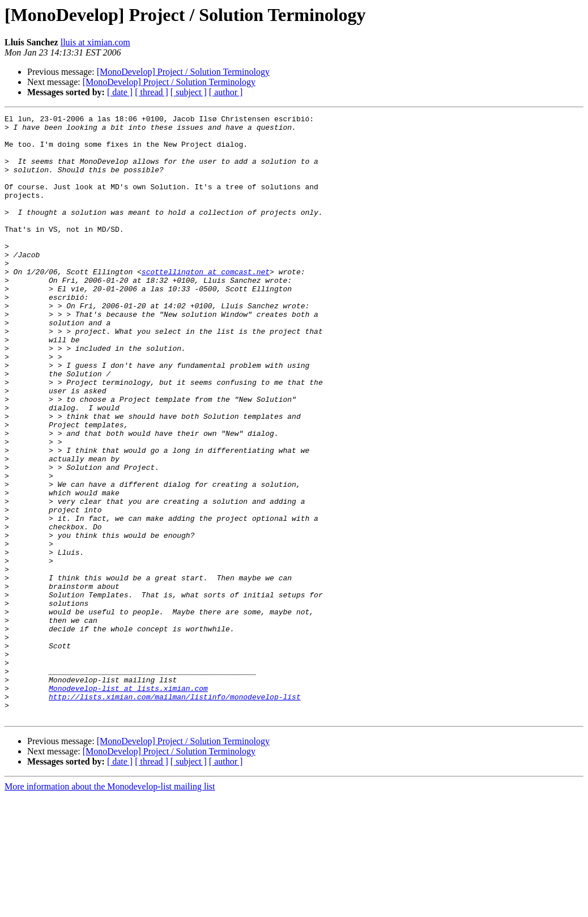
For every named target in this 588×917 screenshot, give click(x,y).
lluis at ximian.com (95, 42)
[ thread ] (152, 92)
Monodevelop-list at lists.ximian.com (128, 804)
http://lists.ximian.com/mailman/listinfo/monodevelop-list (175, 814)
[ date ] (120, 92)
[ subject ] (189, 92)
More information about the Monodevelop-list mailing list (110, 907)
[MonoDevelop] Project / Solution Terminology (183, 72)
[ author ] (226, 92)
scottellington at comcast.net (206, 304)
